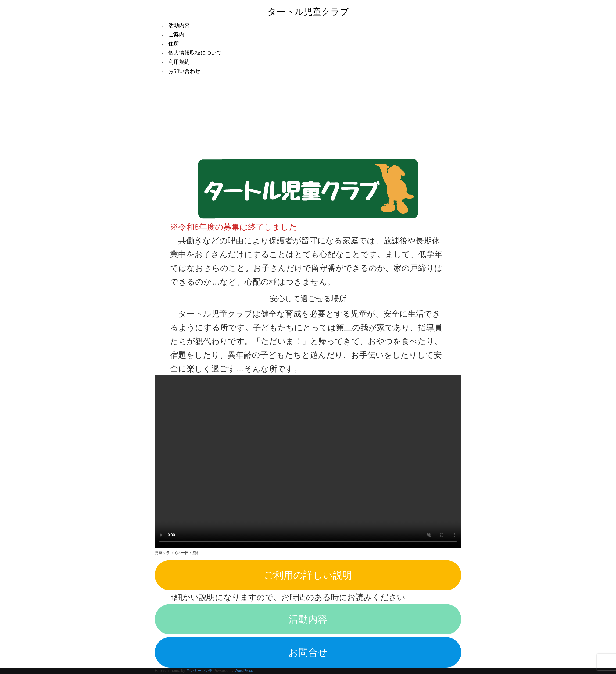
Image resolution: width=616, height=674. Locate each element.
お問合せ (308, 652)
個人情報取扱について (195, 53)
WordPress (244, 671)
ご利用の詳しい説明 (308, 575)
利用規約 (179, 62)
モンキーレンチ (199, 671)
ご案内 (176, 34)
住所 (174, 44)
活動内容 (179, 25)
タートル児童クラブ (308, 12)
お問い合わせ (184, 71)
